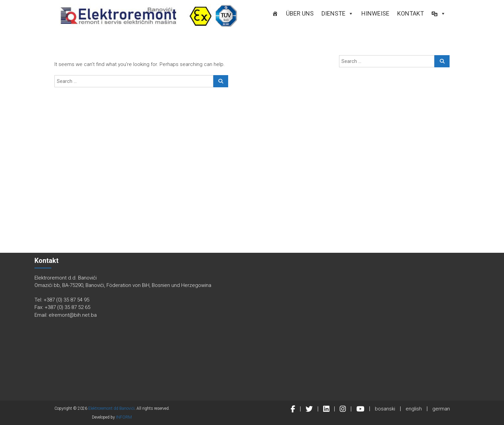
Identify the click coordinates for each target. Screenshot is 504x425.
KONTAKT (411, 13)
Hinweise (375, 13)
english (414, 409)
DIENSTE (338, 13)
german (441, 409)
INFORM (124, 417)
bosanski (385, 409)
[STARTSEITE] (275, 14)
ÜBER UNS (300, 13)
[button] (439, 14)
